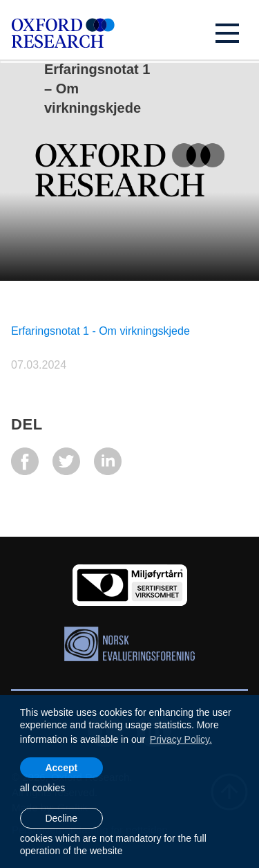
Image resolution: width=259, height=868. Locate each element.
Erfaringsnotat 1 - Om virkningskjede (100, 331)
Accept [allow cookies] (61, 768)
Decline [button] (61, 818)
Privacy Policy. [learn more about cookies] (181, 739)
